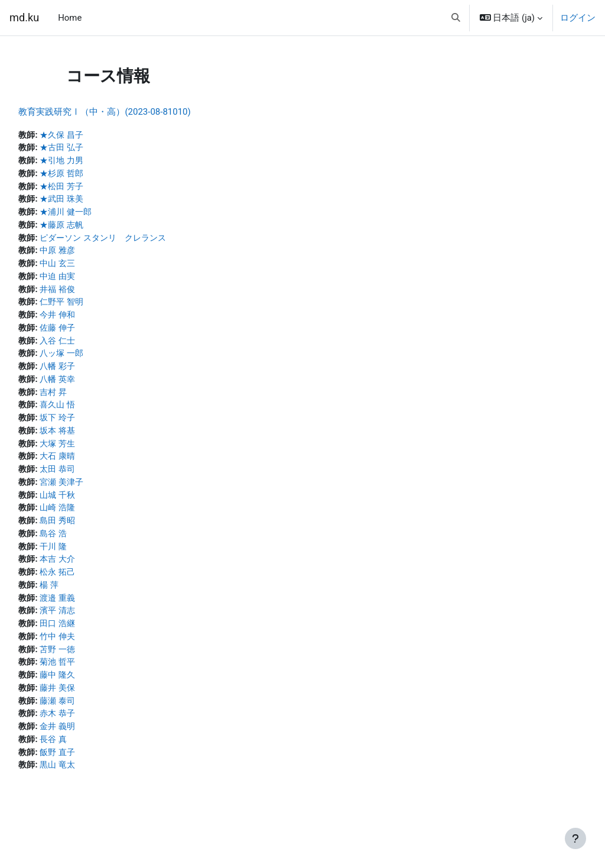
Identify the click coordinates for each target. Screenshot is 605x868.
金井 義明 (86, 744)
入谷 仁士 (86, 347)
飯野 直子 (86, 770)
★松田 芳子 (91, 188)
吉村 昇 (82, 400)
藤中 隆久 (86, 691)
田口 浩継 (86, 638)
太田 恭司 (86, 479)
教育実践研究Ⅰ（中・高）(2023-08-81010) (131, 112)
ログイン (578, 18)
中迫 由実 (86, 281)
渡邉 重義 (86, 611)
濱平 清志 (86, 624)
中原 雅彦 (86, 254)
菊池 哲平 (86, 678)
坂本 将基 (86, 439)
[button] (456, 18)
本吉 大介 (86, 572)
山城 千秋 (86, 506)
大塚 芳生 (86, 453)
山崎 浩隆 (86, 519)
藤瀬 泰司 (86, 717)
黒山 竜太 (86, 783)
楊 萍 (77, 598)
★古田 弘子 (91, 148)
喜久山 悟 (86, 413)
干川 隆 (82, 559)
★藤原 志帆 (91, 228)
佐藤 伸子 (86, 333)
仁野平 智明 (91, 307)
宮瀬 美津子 (91, 493)
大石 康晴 (86, 466)
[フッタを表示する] (575, 838)
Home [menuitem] (70, 18)
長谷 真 (82, 757)
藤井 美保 (86, 704)
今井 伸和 (86, 320)
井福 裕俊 (86, 294)
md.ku (24, 17)
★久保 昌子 (91, 135)
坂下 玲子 (86, 426)
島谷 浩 (82, 545)
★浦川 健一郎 (95, 215)
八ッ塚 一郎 (91, 360)
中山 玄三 (86, 267)
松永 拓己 (86, 585)
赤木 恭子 (86, 730)
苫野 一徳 (86, 665)
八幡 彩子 (86, 373)
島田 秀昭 (86, 532)
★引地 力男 (91, 161)
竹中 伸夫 (86, 651)
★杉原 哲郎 (91, 175)
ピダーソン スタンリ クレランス (135, 241)
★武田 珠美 (91, 201)
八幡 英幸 (86, 387)
